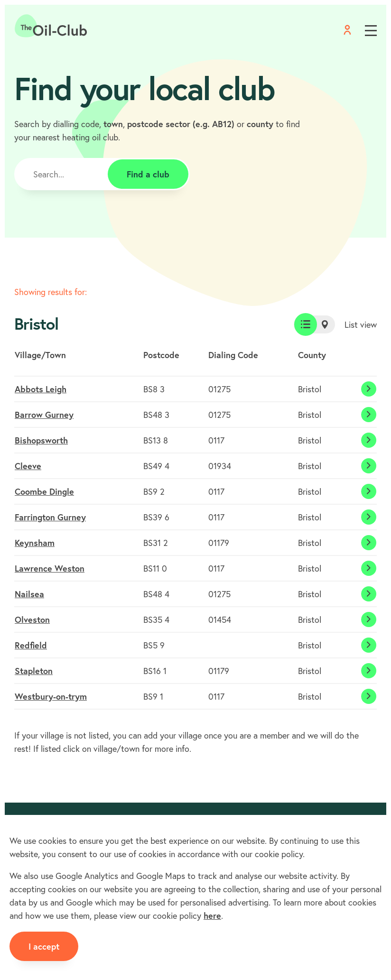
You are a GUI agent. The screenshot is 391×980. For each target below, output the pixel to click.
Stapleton (34, 671)
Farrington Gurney (50, 517)
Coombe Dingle (44, 491)
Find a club (148, 174)
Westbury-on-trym (51, 696)
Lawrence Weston (50, 568)
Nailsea (29, 594)
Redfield (31, 645)
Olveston (32, 619)
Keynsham (35, 543)
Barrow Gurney (44, 415)
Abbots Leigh (41, 389)
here (212, 915)
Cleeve (28, 466)
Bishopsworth (41, 440)
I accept (44, 946)
